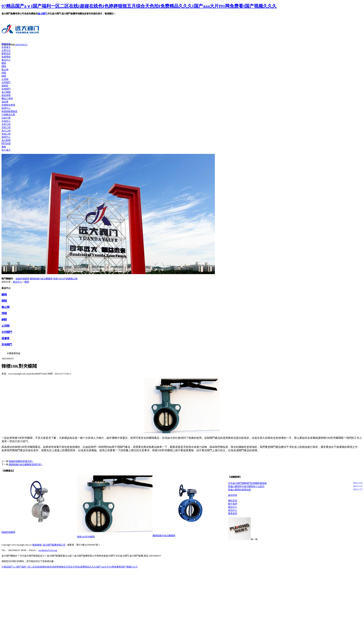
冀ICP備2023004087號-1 (88, 545)
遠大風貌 (6, 92)
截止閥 (5, 70)
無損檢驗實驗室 (9, 111)
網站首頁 (6, 44)
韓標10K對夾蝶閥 (86, 537)
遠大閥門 (42, 14)
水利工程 (6, 124)
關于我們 (233, 504)
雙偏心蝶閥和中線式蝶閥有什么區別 (246, 486)
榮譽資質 (6, 53)
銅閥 (4, 76)
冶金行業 (6, 118)
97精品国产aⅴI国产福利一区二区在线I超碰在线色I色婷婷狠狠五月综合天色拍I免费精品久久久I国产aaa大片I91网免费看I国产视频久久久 (139, 6)
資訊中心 (233, 510)
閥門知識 (6, 143)
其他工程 (6, 134)
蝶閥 (4, 63)
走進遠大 (6, 47)
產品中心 (6, 60)
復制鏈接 (37, 545)
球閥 (4, 73)
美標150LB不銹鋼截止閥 (65, 279)
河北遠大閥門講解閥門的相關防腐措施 (247, 483)
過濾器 (5, 86)
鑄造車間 (6, 95)
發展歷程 (6, 57)
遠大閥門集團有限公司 (54, 545)
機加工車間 (7, 98)
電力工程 (6, 131)
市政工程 (6, 127)
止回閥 (5, 79)
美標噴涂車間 (8, 105)
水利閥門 (6, 82)
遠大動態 (6, 140)
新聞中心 (6, 137)
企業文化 (6, 50)
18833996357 (21, 45)
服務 (4, 147)
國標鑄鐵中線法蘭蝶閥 (41, 279)
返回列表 (233, 495)
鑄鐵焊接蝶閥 (22, 279)
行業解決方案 (8, 115)
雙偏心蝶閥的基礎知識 (239, 490)
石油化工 (6, 121)
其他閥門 (6, 89)
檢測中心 (6, 108)
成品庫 (5, 102)
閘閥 (4, 66)
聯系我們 (233, 513)
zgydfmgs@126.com (48, 550)
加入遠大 (6, 150)
